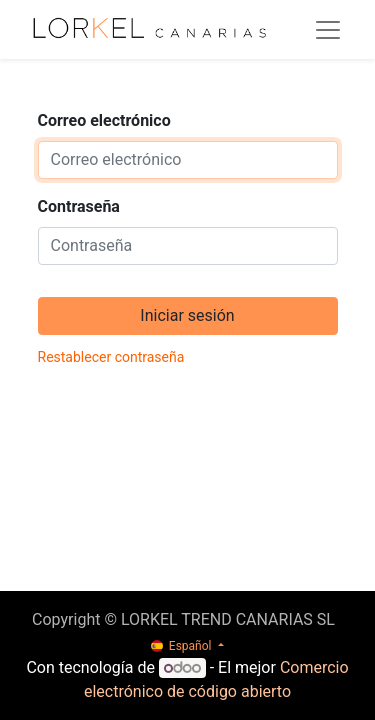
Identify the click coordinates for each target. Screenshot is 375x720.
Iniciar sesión (187, 315)
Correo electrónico (104, 120)
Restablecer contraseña (111, 357)
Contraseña (79, 206)
